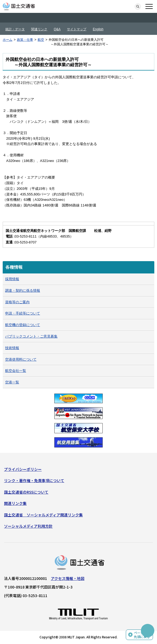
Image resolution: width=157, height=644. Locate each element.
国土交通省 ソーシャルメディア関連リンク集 (43, 515)
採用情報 (12, 279)
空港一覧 (12, 382)
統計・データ (15, 29)
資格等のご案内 (17, 302)
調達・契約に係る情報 (23, 290)
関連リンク (39, 29)
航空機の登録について (23, 325)
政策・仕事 (25, 40)
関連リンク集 (15, 503)
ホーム (8, 40)
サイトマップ (77, 29)
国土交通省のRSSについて (26, 492)
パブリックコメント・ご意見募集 (31, 336)
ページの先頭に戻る (142, 635)
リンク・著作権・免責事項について (34, 480)
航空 (41, 40)
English (98, 29)
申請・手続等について (23, 313)
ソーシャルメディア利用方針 (28, 526)
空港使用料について (21, 359)
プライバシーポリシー (23, 469)
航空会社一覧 (16, 371)
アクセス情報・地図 (68, 578)
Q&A (57, 29)
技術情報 (12, 348)
